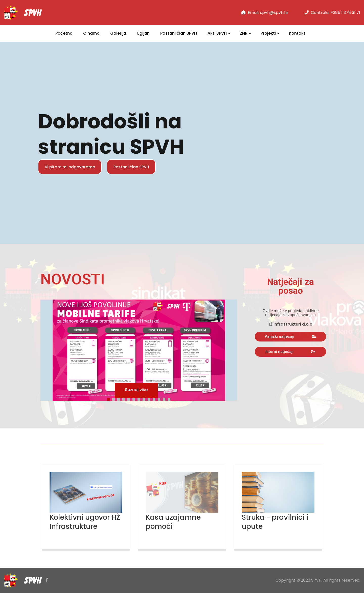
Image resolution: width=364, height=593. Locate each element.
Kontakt (297, 33)
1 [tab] (110, 399)
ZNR (244, 33)
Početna (64, 33)
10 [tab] (155, 399)
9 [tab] (150, 399)
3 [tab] (120, 399)
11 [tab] (160, 399)
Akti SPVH (217, 33)
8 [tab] (145, 399)
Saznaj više (136, 390)
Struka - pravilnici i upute (277, 522)
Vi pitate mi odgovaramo (72, 167)
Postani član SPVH (179, 33)
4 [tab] (125, 399)
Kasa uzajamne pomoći (175, 522)
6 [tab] (135, 399)
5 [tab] (130, 399)
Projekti (268, 33)
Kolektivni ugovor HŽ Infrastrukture (82, 522)
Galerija (118, 33)
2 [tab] (115, 399)
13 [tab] (170, 399)
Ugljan (143, 33)
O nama (91, 33)
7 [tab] (140, 399)
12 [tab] (165, 399)
